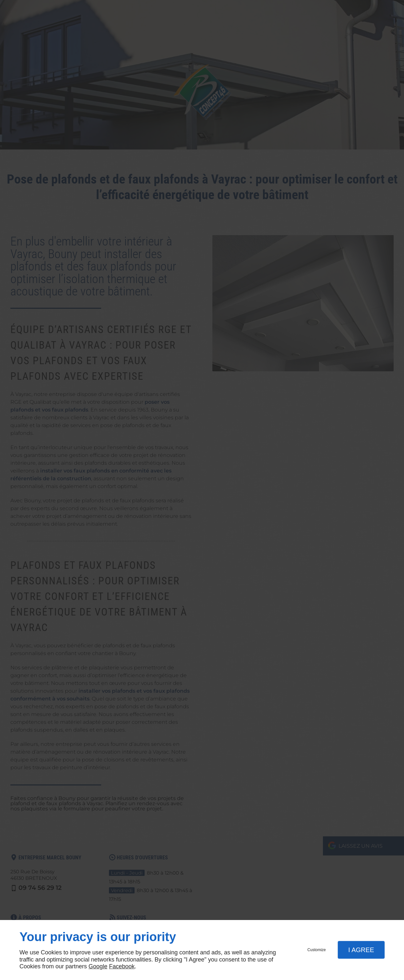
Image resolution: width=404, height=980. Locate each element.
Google (98, 966)
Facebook (122, 966)
